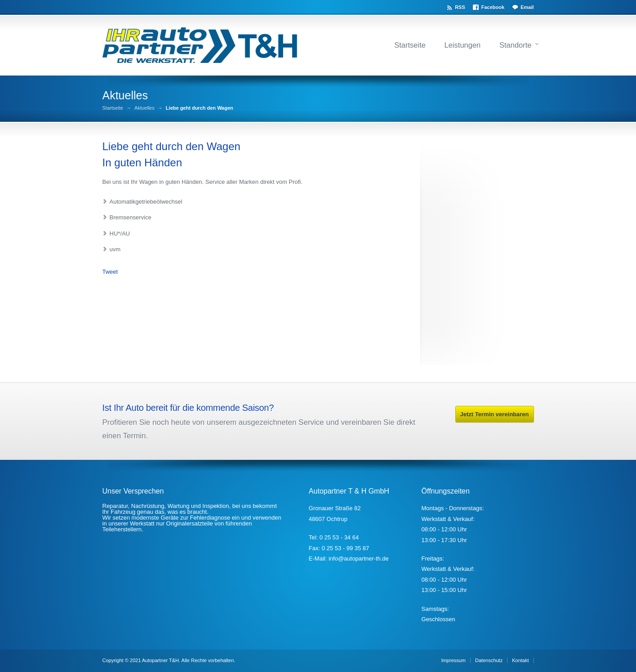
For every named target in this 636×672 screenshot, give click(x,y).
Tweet (110, 272)
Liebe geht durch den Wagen (171, 146)
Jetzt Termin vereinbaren (495, 414)
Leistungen (463, 45)
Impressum (454, 660)
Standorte (516, 45)
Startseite (410, 45)
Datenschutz (489, 660)
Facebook (493, 7)
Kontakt (520, 660)
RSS (460, 7)
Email (527, 7)
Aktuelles (145, 108)
